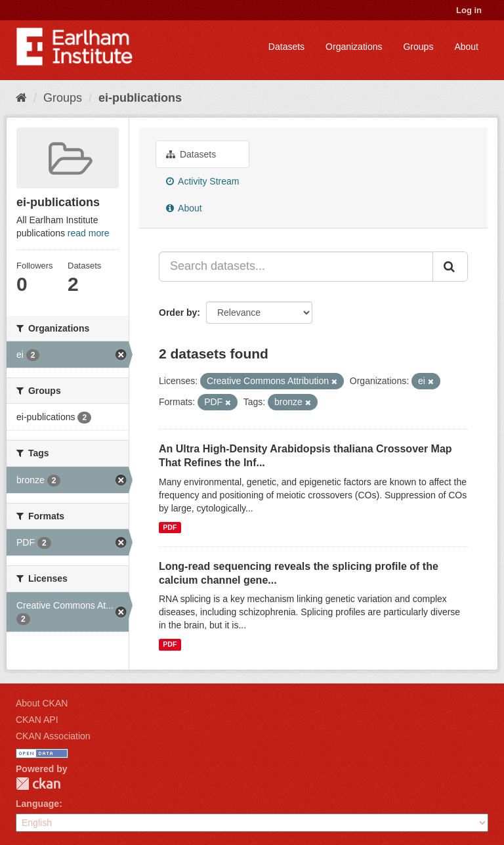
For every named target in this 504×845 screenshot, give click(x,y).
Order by (178, 313)
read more (89, 233)
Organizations (354, 47)
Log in (469, 10)
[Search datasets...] (296, 267)
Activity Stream (202, 181)
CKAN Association (53, 736)
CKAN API (37, 720)
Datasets (286, 47)
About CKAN (42, 703)
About (466, 47)
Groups (418, 47)
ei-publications (140, 98)
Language (37, 804)
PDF (170, 527)
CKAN (38, 784)
